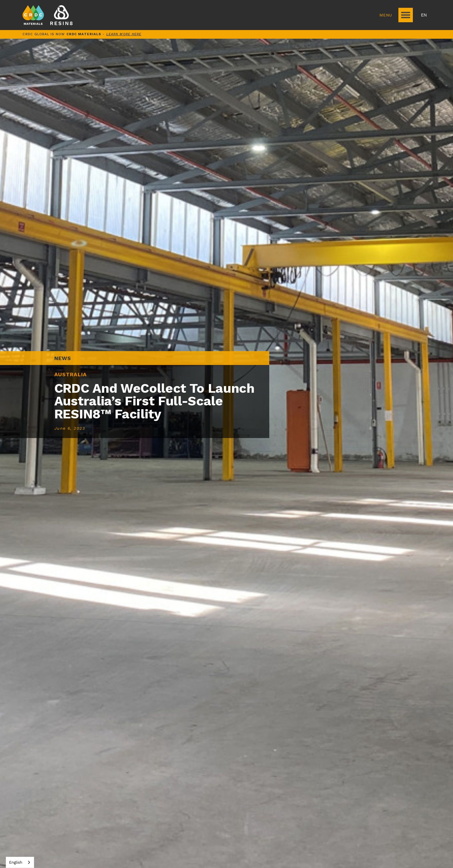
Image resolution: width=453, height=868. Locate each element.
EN (424, 15)
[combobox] (20, 862)
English (16, 862)
